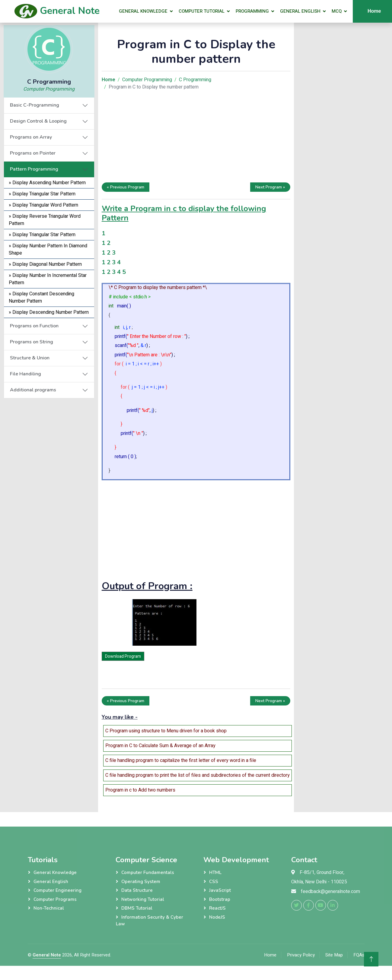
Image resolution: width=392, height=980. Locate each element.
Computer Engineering (57, 890)
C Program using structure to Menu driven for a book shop (166, 731)
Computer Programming (49, 89)
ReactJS (217, 908)
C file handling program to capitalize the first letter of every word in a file (181, 760)
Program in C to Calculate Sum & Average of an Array (160, 746)
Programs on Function (34, 326)
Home (270, 955)
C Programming (195, 80)
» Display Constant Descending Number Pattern (41, 297)
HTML (215, 872)
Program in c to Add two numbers (140, 790)
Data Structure (137, 890)
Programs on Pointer (33, 153)
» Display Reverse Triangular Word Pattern (45, 220)
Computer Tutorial (202, 11)
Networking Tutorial (143, 899)
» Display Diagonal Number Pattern (45, 264)
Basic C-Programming (35, 105)
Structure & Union (30, 358)
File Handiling (25, 374)
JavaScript (220, 890)
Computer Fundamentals (148, 872)
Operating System (141, 882)
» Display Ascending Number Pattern (47, 183)
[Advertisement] (49, 489)
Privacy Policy (301, 955)
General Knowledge (143, 11)
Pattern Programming (34, 169)
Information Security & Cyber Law (150, 921)
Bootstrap (220, 899)
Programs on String (32, 342)
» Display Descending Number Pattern (49, 312)
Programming (252, 11)
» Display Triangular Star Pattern (42, 194)
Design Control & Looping (38, 121)
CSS (214, 882)
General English (300, 11)
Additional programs (33, 390)
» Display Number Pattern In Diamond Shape (48, 249)
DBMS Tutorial (137, 908)
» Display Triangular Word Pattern (43, 205)
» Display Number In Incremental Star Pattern (48, 279)
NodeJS (217, 917)
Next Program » (270, 187)
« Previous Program (126, 187)
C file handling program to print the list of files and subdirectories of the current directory (198, 775)
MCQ (337, 11)
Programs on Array (31, 137)
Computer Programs (55, 899)
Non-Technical (49, 908)
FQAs (359, 955)
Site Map (334, 955)
